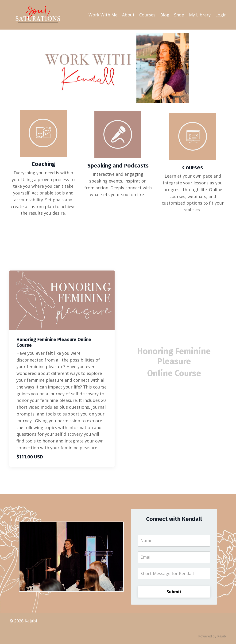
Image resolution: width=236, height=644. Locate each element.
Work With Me (103, 15)
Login (221, 15)
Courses (147, 15)
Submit (174, 592)
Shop (179, 15)
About (128, 15)
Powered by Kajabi (212, 637)
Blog (165, 15)
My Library (200, 15)
